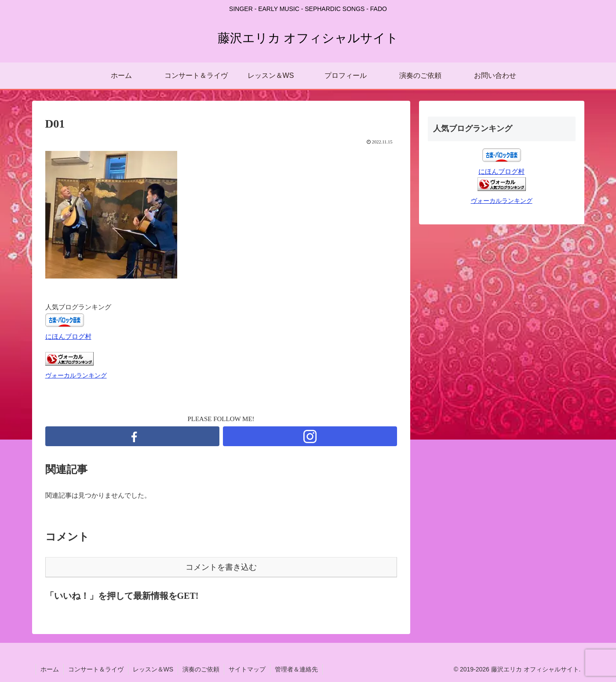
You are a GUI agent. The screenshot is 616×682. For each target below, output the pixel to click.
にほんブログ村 (68, 337)
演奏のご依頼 (201, 669)
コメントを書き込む (221, 567)
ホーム (50, 669)
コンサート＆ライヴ (96, 669)
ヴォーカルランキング (76, 376)
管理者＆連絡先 (296, 669)
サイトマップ (247, 669)
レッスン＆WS (153, 669)
